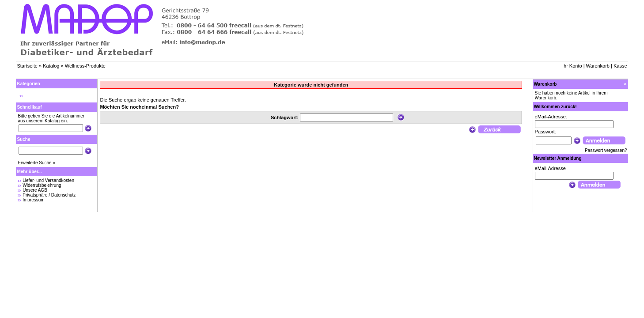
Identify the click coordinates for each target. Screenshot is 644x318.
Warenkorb (598, 66)
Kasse (620, 66)
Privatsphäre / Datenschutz (49, 195)
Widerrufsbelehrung (42, 185)
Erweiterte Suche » (36, 163)
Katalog (51, 66)
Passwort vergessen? (606, 150)
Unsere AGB (35, 190)
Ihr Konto (572, 66)
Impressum (33, 200)
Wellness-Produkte (85, 66)
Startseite (27, 66)
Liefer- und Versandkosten (48, 180)
